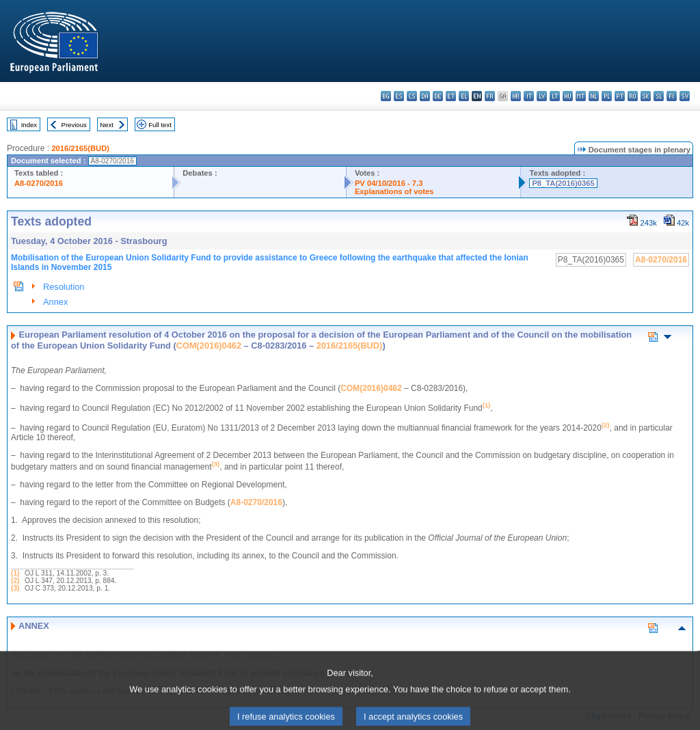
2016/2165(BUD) (80, 148)
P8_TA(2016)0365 (563, 183)
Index (29, 125)
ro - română (633, 96)
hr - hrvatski (516, 96)
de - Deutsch (438, 96)
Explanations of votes (394, 191)
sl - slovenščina (659, 96)
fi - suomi (672, 96)
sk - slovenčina (646, 96)
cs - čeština (412, 96)
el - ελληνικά (464, 96)
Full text (160, 125)
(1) (15, 573)
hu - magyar (568, 96)
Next (107, 125)
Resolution (64, 287)
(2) (15, 581)
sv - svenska (685, 96)
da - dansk (425, 96)
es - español (399, 96)
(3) (15, 588)
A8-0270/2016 (39, 183)
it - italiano (529, 96)
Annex (55, 302)
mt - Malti (581, 96)
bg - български (386, 96)
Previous (74, 125)
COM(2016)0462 (209, 346)
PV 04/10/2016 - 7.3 (389, 183)
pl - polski (607, 96)
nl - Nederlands (594, 96)
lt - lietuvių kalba (555, 96)
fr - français (490, 96)
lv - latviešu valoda (542, 96)
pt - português (620, 96)
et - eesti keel (451, 96)
